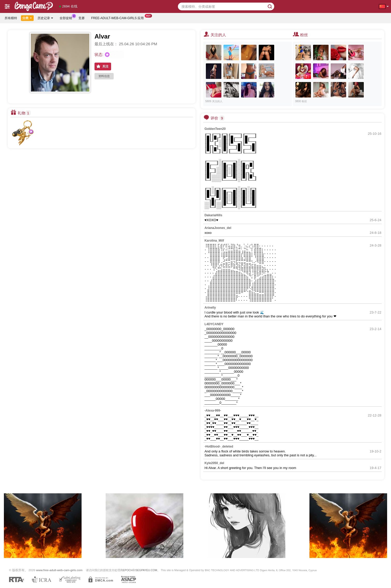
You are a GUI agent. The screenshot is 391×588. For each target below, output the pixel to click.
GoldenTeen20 (215, 129)
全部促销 (67, 18)
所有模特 (11, 18)
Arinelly (210, 308)
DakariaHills (213, 215)
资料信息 (104, 76)
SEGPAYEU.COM (146, 570)
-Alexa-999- (213, 411)
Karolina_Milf (214, 241)
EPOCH (128, 570)
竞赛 (82, 18)
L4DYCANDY (214, 324)
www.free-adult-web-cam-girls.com (59, 570)
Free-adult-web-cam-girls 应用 (119, 18)
